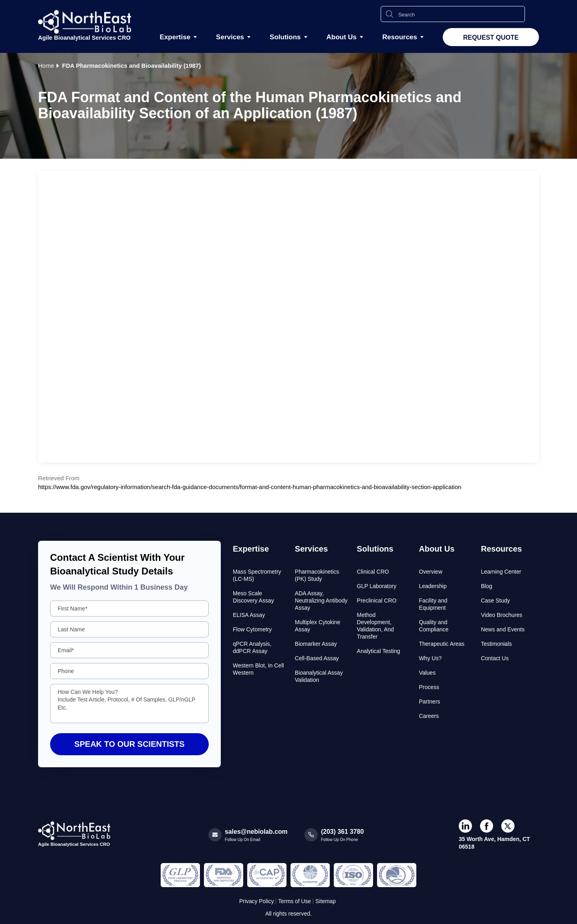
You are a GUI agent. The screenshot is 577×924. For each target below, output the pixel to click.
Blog (486, 586)
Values (427, 673)
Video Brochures (501, 615)
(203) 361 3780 (343, 832)
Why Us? (430, 658)
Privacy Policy (256, 901)
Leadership (433, 586)
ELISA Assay (249, 615)
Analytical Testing (379, 651)
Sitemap (326, 901)
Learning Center (501, 572)
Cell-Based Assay (317, 658)
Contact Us (495, 658)
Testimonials (496, 644)
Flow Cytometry (252, 629)
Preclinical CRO (377, 600)
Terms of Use (295, 901)
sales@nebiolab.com (257, 832)
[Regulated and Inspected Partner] (180, 875)
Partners (429, 702)
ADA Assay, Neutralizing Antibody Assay (321, 600)
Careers (429, 716)
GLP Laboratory (377, 586)
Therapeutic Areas (442, 644)
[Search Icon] (389, 14)
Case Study (495, 600)
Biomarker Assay (316, 644)
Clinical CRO (373, 572)
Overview (430, 572)
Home (46, 66)
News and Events (503, 629)
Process (429, 687)
